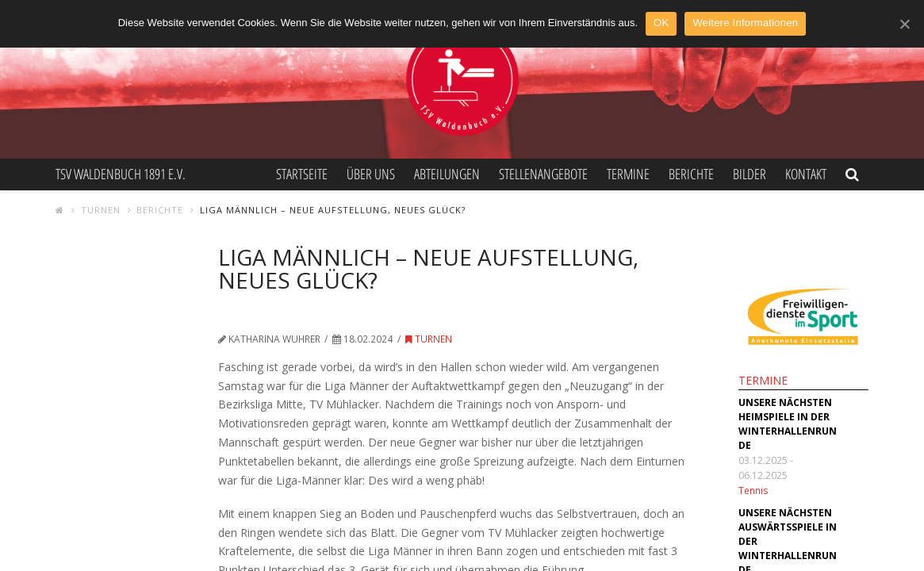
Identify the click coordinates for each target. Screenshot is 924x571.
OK (661, 23)
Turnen (101, 210)
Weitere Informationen (745, 23)
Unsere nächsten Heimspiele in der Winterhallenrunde (788, 424)
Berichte (160, 210)
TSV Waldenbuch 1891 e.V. (121, 174)
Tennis (753, 491)
